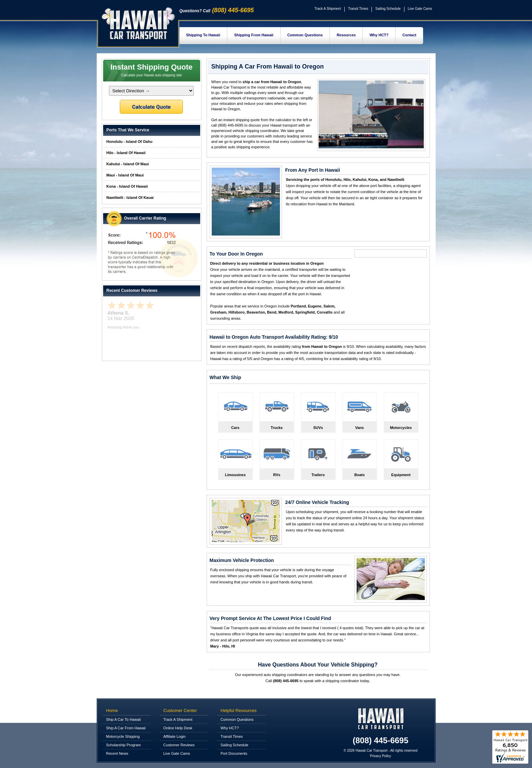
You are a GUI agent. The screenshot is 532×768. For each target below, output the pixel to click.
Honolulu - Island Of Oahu (130, 142)
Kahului (359, 180)
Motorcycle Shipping (123, 736)
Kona (373, 180)
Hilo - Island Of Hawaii (126, 153)
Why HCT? (379, 35)
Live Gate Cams (420, 9)
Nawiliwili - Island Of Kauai (130, 198)
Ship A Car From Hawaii (126, 728)
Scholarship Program (124, 745)
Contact (409, 35)
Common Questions (305, 35)
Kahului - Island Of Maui (128, 164)
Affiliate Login (174, 736)
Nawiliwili (396, 180)
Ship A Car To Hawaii (124, 719)
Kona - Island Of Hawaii (127, 186)
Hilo (347, 180)
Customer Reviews (179, 745)
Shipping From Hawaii (254, 35)
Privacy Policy (380, 756)
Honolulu (334, 180)
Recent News (117, 753)
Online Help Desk (178, 728)
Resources (346, 35)
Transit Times (358, 9)
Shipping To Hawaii (203, 35)
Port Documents (234, 753)
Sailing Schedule (388, 9)
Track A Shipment (328, 9)
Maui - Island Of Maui (125, 175)
